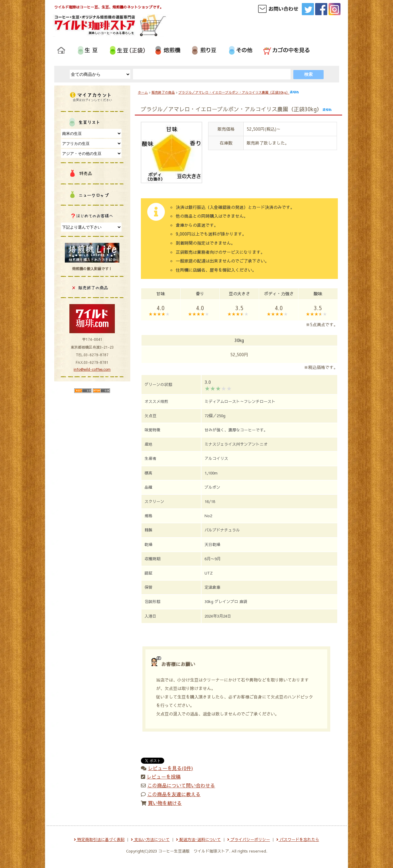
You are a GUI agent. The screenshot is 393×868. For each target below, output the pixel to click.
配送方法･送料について (198, 840)
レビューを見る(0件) (170, 768)
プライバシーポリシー (249, 840)
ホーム (143, 92)
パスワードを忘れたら (298, 840)
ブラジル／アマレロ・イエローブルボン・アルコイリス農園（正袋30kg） (239, 92)
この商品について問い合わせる (181, 785)
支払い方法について (150, 840)
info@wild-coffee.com (92, 369)
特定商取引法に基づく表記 (99, 840)
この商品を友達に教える (174, 794)
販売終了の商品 (163, 92)
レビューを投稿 (164, 776)
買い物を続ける (165, 803)
